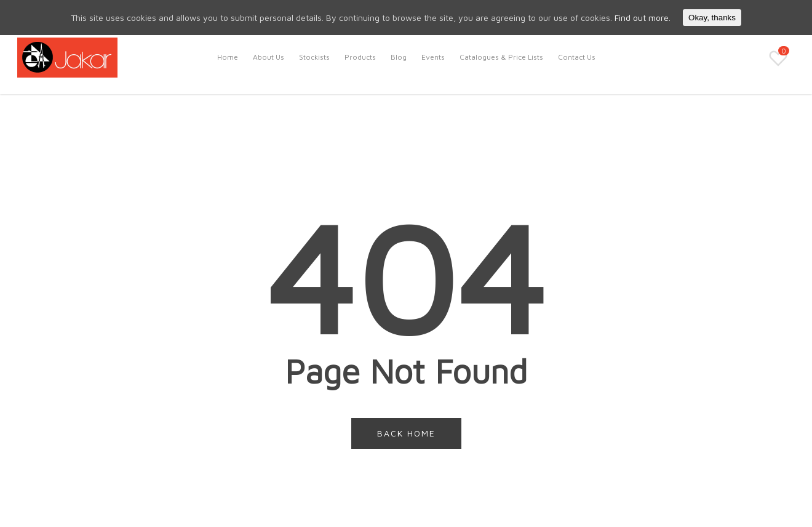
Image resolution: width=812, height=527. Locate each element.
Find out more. (643, 18)
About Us (269, 57)
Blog (399, 57)
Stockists (314, 57)
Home (228, 57)
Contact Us (577, 57)
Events (433, 57)
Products (360, 57)
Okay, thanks (712, 18)
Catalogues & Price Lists (501, 57)
